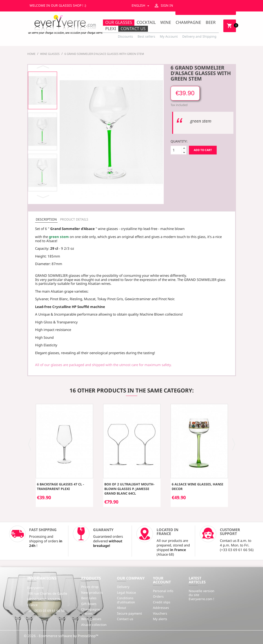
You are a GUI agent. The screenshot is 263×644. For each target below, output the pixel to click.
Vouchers (160, 613)
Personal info (163, 591)
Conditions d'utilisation (126, 600)
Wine (166, 22)
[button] (30, 444)
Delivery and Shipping (199, 36)
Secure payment (129, 613)
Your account (162, 580)
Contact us (133, 28)
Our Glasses (119, 22)
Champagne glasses (91, 611)
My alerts (160, 619)
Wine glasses (91, 619)
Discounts (125, 36)
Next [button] (43, 197)
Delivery (123, 587)
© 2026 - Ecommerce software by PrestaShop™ (61, 636)
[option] (43, 90)
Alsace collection (94, 625)
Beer (211, 22)
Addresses (161, 608)
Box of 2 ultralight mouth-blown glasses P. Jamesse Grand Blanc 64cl (129, 489)
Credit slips (162, 602)
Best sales (89, 598)
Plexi (111, 28)
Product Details (74, 219)
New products (92, 592)
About (122, 608)
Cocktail (146, 22)
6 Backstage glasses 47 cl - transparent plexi (60, 486)
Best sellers (146, 36)
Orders (158, 596)
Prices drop (90, 587)
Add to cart (203, 150)
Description (46, 219)
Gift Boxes (89, 604)
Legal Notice (126, 592)
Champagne (188, 22)
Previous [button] (43, 67)
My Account (169, 36)
